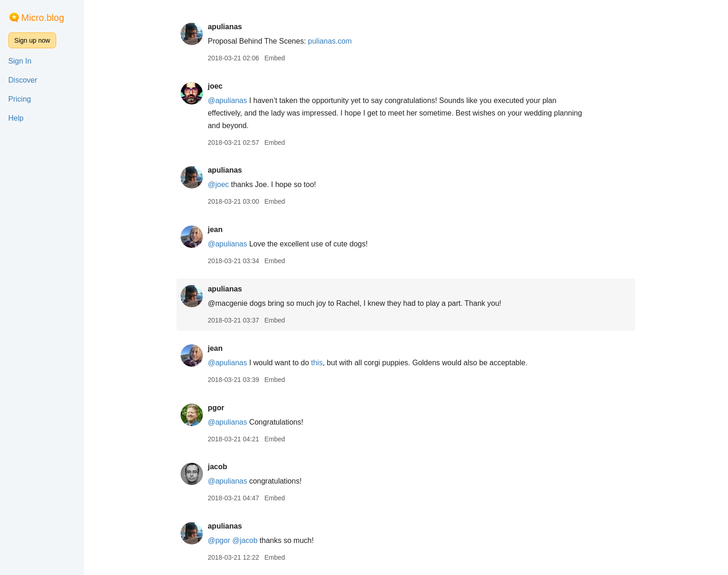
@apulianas (227, 100)
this (317, 363)
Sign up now (32, 40)
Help (16, 118)
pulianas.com (330, 41)
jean (215, 229)
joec (215, 86)
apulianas (225, 27)
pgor (216, 408)
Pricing (20, 99)
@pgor (219, 540)
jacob (217, 467)
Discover (23, 80)
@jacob (245, 540)
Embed (274, 58)
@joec (218, 184)
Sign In (20, 61)
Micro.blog (43, 18)
